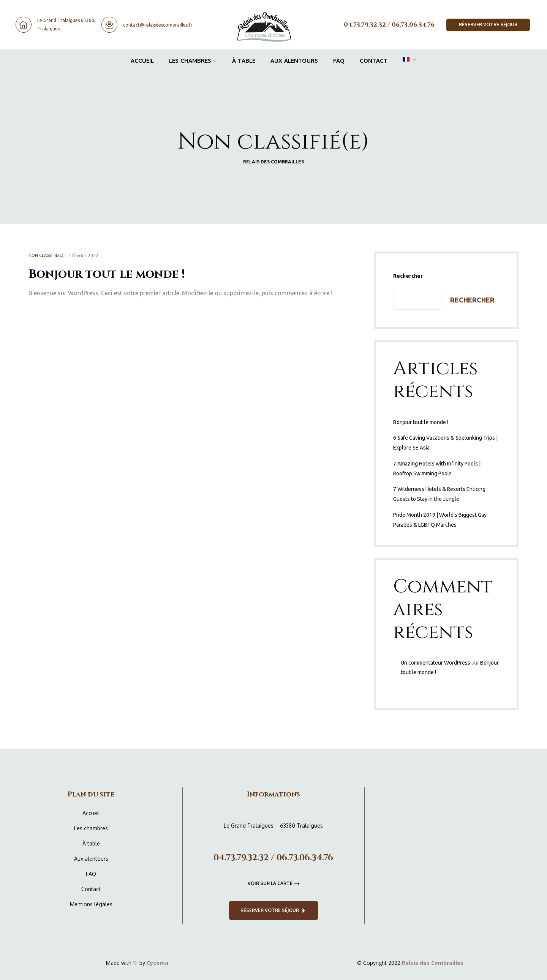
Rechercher (408, 276)
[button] (488, 25)
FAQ (339, 61)
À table (244, 61)
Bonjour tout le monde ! (107, 274)
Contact (374, 61)
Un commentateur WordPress (436, 663)
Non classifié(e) (46, 255)
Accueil (142, 61)
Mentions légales (91, 904)
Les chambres (193, 61)
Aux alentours (294, 61)
